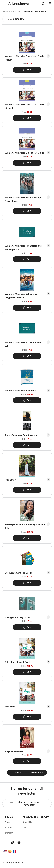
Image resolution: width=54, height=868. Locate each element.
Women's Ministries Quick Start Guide (24, 153)
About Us (27, 822)
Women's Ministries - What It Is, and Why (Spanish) (23, 247)
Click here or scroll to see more (27, 773)
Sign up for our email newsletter (25, 804)
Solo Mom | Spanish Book (17, 662)
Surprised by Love (14, 751)
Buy (27, 70)
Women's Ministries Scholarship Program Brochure (21, 296)
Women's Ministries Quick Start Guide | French (25, 58)
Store (8, 822)
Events (9, 827)
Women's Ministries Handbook (21, 390)
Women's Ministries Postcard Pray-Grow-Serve (23, 199)
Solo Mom (10, 707)
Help (25, 827)
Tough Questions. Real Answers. (21, 435)
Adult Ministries (12, 11)
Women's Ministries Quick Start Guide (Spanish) (24, 106)
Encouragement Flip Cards (18, 573)
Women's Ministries (35, 11)
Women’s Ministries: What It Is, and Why (23, 344)
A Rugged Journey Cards (17, 617)
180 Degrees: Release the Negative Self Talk (25, 526)
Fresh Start (11, 480)
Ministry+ (10, 833)
